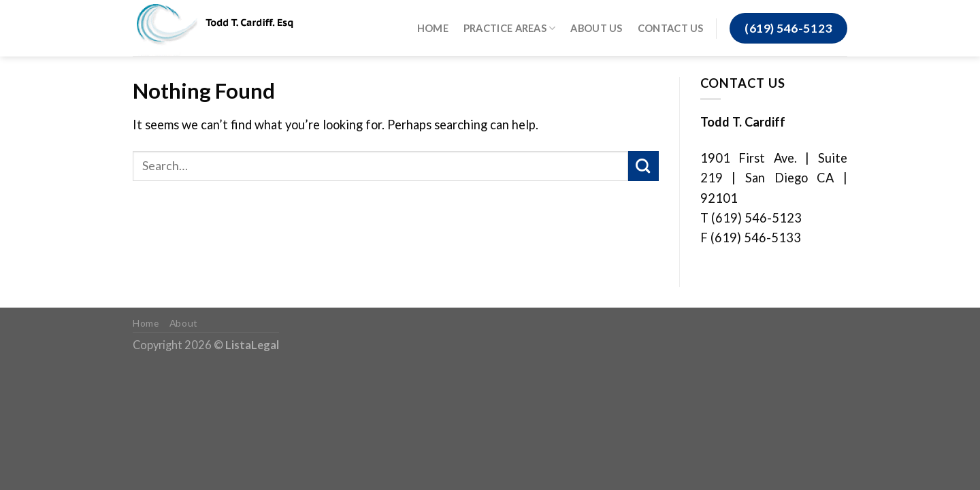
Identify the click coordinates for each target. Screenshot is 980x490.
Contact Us (671, 28)
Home (433, 28)
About (184, 323)
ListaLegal (252, 345)
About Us (596, 28)
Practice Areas (510, 28)
